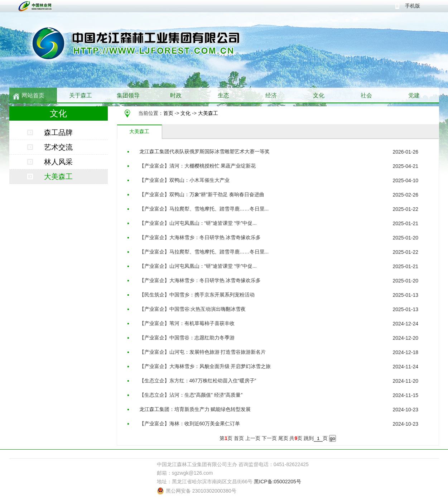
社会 (366, 95)
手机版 (413, 6)
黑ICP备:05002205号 (278, 482)
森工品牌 (58, 132)
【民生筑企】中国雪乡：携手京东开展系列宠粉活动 (197, 295)
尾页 (283, 438)
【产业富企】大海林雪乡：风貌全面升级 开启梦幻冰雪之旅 (205, 366)
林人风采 (58, 162)
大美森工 (208, 113)
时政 (176, 95)
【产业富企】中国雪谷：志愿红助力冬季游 (187, 338)
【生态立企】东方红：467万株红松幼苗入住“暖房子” (198, 381)
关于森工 (81, 95)
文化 (319, 95)
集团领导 (128, 95)
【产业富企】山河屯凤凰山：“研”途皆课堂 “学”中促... (198, 223)
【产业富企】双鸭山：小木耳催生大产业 (184, 180)
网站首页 (33, 95)
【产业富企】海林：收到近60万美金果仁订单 (190, 424)
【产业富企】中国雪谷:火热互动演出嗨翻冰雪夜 (193, 309)
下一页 (269, 438)
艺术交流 (58, 147)
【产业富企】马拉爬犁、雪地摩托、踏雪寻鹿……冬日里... (204, 209)
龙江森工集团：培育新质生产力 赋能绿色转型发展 (195, 409)
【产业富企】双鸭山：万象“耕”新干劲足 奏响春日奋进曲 (202, 194)
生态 (223, 95)
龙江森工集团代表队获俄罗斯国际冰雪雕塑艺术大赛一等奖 (204, 151)
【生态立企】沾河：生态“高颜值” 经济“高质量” (191, 395)
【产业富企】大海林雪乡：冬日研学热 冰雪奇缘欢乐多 (200, 237)
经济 (271, 95)
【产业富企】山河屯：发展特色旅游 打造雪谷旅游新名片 (203, 352)
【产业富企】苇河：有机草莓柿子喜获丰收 (187, 323)
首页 (168, 113)
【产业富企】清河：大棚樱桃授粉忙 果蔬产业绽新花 (198, 166)
